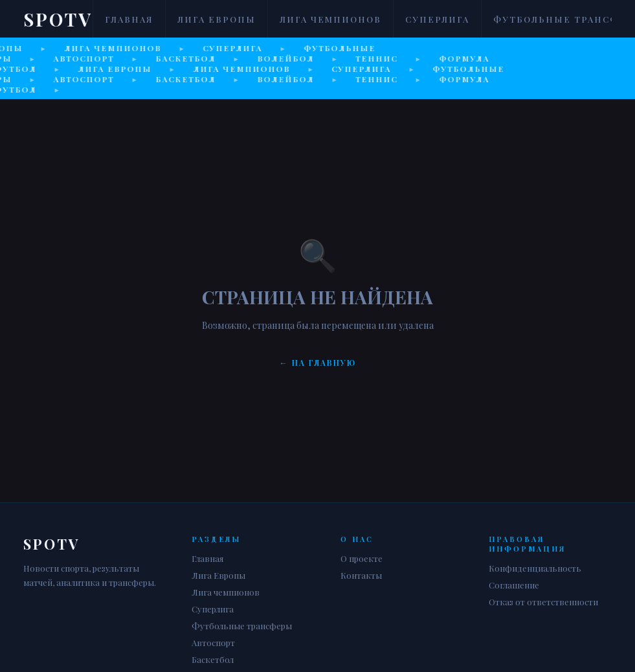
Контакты (361, 575)
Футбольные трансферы (242, 626)
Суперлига (437, 19)
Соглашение (514, 585)
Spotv (58, 19)
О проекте (362, 558)
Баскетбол (213, 659)
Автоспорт (213, 643)
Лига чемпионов (330, 19)
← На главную (318, 363)
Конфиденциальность (535, 568)
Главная (129, 19)
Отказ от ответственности (543, 602)
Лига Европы (217, 19)
